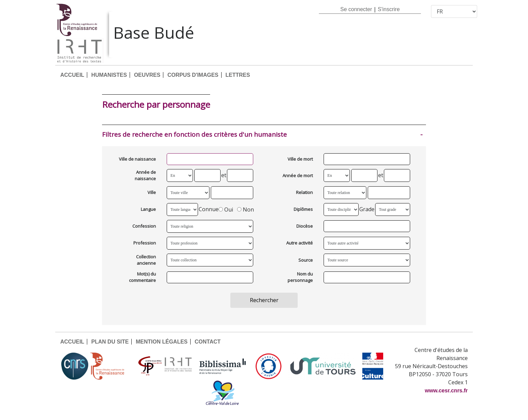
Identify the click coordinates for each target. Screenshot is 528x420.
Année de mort (298, 175)
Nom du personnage (300, 277)
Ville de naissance (137, 159)
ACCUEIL (72, 75)
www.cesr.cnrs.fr (446, 391)
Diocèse (305, 226)
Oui (226, 209)
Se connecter (356, 9)
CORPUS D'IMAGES (193, 75)
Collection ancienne (146, 260)
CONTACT (208, 342)
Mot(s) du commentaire (142, 277)
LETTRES (238, 75)
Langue (148, 209)
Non (245, 209)
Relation (304, 192)
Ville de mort (300, 159)
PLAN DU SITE (110, 342)
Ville (152, 192)
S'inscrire (389, 9)
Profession (145, 243)
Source (306, 260)
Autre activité (300, 243)
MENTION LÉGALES (162, 342)
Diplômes (303, 209)
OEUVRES (147, 75)
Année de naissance (145, 175)
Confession (144, 226)
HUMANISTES (109, 75)
